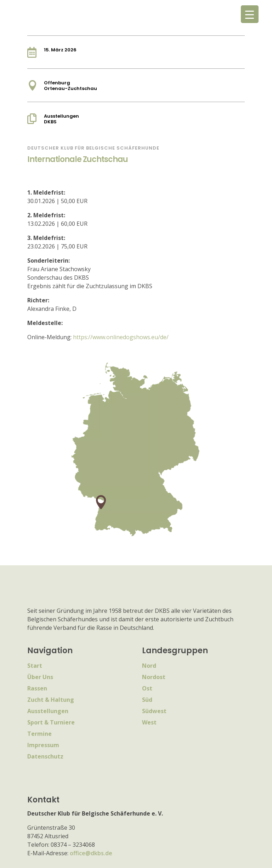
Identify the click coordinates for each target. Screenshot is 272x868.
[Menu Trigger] (250, 14)
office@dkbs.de (91, 853)
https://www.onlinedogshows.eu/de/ (121, 337)
